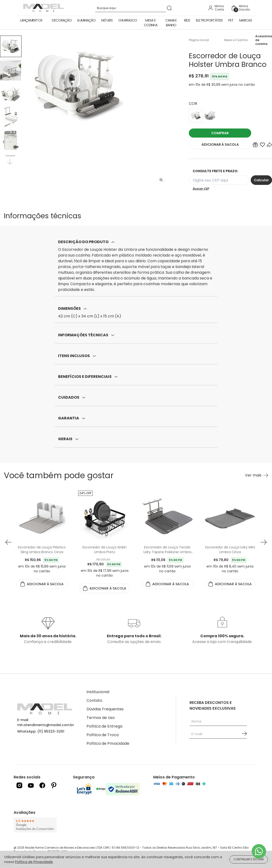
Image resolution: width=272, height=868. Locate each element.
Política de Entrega (104, 726)
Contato (94, 700)
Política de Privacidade (108, 743)
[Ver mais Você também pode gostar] (257, 475)
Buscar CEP (201, 189)
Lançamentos (31, 20)
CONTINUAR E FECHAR (249, 859)
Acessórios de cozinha (264, 40)
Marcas (246, 20)
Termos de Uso (101, 718)
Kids (187, 20)
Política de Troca (103, 735)
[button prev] (8, 542)
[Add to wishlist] (262, 146)
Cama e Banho (171, 23)
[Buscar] (169, 8)
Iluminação (87, 20)
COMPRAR (220, 133)
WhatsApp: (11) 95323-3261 (41, 731)
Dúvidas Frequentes (105, 709)
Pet (231, 20)
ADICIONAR (220, 145)
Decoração (62, 20)
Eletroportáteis (209, 20)
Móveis (107, 20)
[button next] (264, 542)
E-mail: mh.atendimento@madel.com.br (46, 722)
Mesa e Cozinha (151, 23)
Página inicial (199, 40)
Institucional (98, 692)
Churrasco (128, 20)
